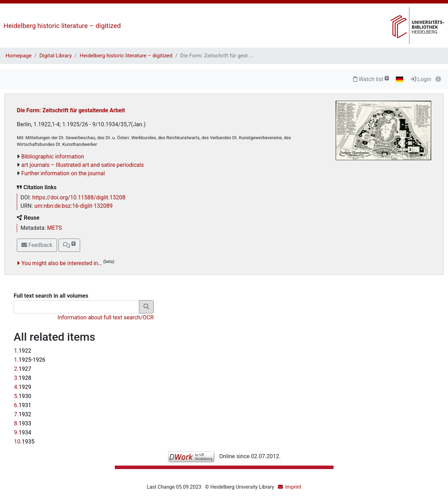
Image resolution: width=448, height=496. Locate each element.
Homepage (19, 56)
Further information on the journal (63, 173)
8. (23, 423)
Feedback (37, 245)
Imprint (293, 487)
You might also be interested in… (62, 263)
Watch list (371, 79)
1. (23, 351)
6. (23, 405)
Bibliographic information (53, 157)
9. (23, 433)
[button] (69, 245)
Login (421, 79)
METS (55, 228)
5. (23, 396)
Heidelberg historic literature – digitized (62, 26)
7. (23, 414)
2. (23, 369)
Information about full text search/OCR (106, 317)
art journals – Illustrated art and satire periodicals (83, 165)
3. (23, 378)
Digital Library (56, 56)
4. (23, 387)
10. (24, 442)
